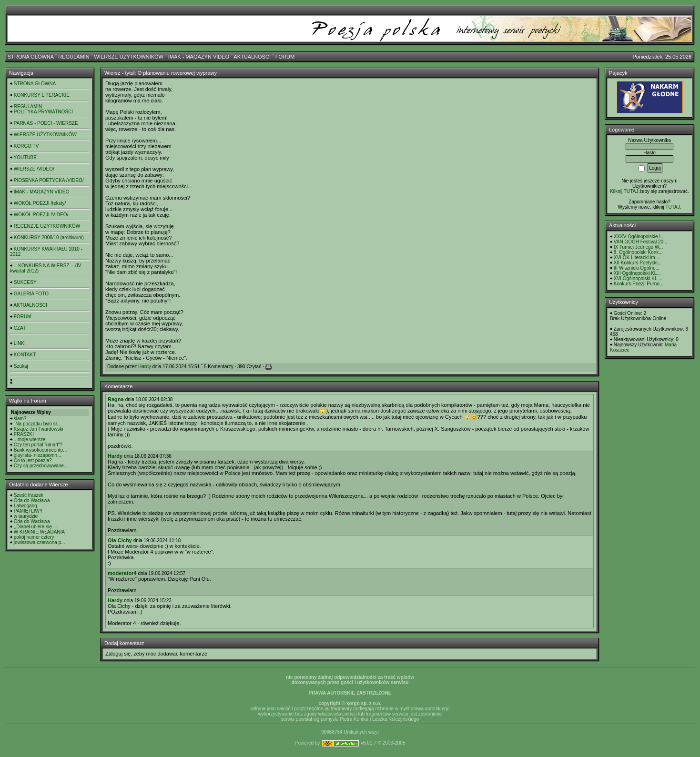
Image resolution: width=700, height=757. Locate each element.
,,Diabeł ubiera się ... (36, 527)
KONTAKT (25, 355)
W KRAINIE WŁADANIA (39, 532)
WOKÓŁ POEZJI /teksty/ (40, 203)
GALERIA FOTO (31, 294)
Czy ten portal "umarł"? (38, 445)
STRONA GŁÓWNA (31, 57)
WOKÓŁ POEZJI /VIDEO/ (41, 215)
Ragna (116, 399)
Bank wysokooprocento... (41, 450)
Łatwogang (25, 506)
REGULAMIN (74, 57)
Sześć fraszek (29, 495)
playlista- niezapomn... (38, 455)
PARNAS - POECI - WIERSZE (46, 123)
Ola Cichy (120, 540)
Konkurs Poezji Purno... (639, 284)
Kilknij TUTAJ (624, 191)
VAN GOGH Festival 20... (641, 242)
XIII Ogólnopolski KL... (637, 273)
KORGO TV (26, 146)
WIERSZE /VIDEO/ (34, 169)
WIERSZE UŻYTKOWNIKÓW (129, 57)
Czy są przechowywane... (41, 466)
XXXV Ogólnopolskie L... (640, 237)
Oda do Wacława (32, 500)
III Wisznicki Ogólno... (637, 268)
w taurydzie (26, 516)
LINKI (20, 343)
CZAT (20, 328)
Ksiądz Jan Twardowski (39, 429)
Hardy (145, 367)
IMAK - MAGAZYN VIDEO (199, 57)
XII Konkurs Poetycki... (638, 263)
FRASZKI (24, 434)
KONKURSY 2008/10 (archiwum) (49, 237)
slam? (20, 419)
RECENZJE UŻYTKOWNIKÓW (47, 226)
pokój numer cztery (34, 537)
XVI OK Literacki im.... (637, 257)
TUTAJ (672, 207)
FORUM (285, 57)
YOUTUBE (25, 157)
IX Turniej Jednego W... (638, 247)
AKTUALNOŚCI (252, 57)
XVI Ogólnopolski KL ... (638, 278)
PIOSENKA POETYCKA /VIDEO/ (49, 180)
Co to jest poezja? (33, 460)
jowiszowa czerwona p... (40, 542)
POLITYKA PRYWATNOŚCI (43, 112)
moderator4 (122, 573)
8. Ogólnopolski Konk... (638, 252)
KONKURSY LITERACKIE (42, 95)
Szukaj (21, 366)
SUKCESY (25, 282)
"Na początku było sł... (37, 424)
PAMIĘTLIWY (28, 511)
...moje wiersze (30, 439)
